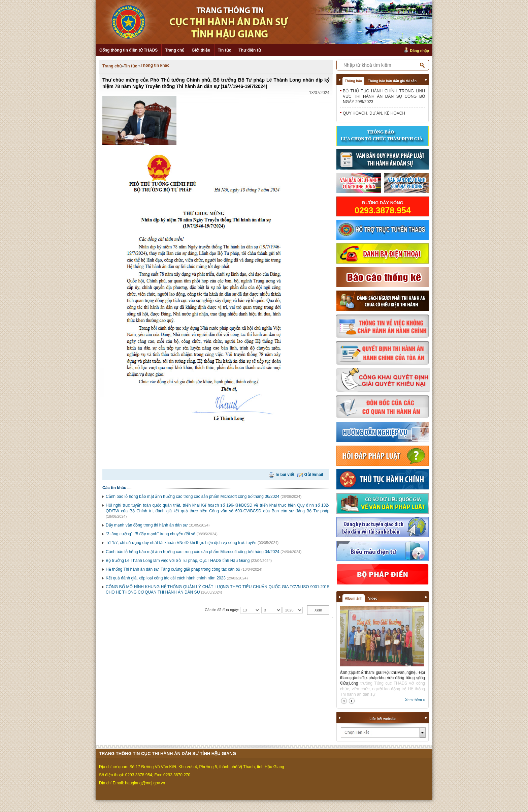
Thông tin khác (155, 65)
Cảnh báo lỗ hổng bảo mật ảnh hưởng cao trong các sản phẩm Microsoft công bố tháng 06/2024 (193, 497)
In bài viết (285, 475)
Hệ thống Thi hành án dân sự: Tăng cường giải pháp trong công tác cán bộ (173, 569)
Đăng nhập (419, 51)
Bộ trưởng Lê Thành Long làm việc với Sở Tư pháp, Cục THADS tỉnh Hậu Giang (178, 561)
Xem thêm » (415, 700)
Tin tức (225, 50)
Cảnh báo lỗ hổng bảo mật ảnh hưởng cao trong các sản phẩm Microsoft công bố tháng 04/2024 (193, 552)
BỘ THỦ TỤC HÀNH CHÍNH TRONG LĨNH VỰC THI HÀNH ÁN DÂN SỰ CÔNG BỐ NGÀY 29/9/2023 (384, 96)
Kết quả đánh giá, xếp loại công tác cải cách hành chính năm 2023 (166, 578)
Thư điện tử (250, 50)
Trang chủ (175, 50)
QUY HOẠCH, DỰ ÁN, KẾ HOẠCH (374, 113)
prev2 (344, 701)
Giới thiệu (201, 50)
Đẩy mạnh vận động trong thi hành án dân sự (147, 525)
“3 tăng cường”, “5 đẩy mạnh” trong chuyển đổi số (151, 534)
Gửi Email (314, 475)
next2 (352, 701)
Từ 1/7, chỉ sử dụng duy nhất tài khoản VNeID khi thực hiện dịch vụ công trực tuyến (181, 543)
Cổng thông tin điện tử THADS (128, 50)
